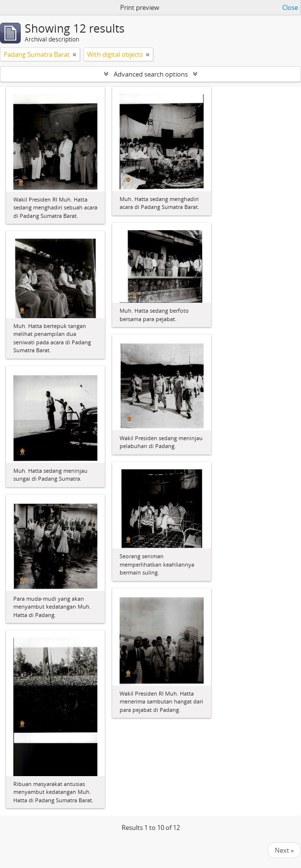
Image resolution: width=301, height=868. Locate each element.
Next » (284, 850)
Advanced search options (151, 74)
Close (290, 7)
